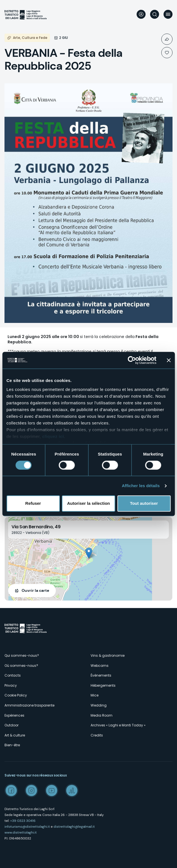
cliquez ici (53, 436)
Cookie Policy (16, 695)
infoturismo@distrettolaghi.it (27, 827)
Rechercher (155, 14)
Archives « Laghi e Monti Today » (118, 725)
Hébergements (103, 685)
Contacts (13, 675)
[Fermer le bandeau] (169, 360)
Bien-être (12, 745)
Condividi (167, 39)
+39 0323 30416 (23, 821)
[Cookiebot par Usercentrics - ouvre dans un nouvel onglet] (132, 360)
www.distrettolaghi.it (21, 832)
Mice (95, 695)
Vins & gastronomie (108, 655)
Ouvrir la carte (35, 590)
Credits (97, 735)
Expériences (14, 715)
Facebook (11, 790)
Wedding (99, 705)
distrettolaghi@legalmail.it (74, 827)
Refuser (33, 504)
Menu (168, 14)
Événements (101, 675)
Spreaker (72, 790)
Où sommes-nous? (21, 666)
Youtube (52, 790)
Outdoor (12, 725)
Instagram (31, 790)
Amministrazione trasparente (29, 705)
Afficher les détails (141, 486)
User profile (141, 14)
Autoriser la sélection (88, 504)
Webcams (100, 666)
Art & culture (15, 735)
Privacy (11, 685)
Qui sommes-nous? (22, 655)
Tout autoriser (144, 504)
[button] (89, 553)
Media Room (102, 715)
